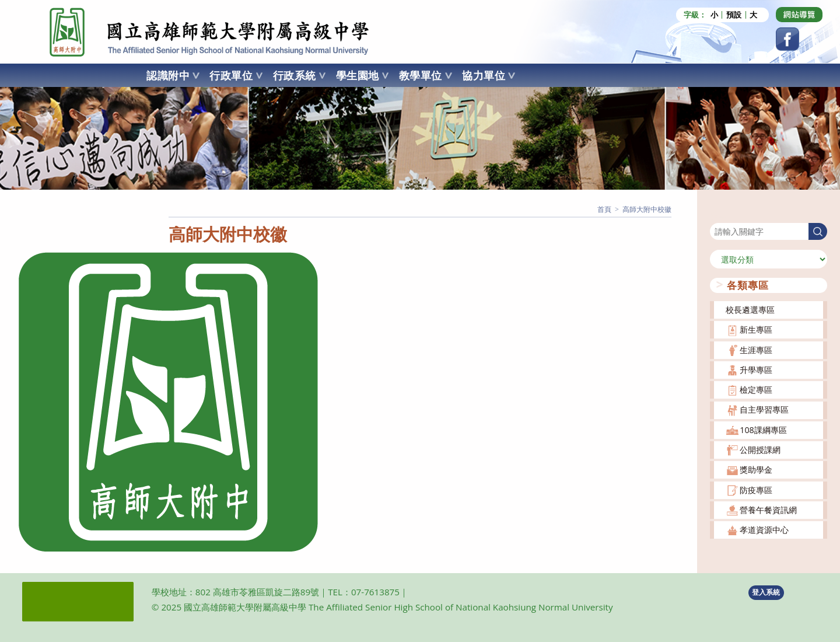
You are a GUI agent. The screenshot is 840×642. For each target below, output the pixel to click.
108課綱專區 (763, 430)
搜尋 (718, 216)
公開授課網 (760, 450)
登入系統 (766, 592)
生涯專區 (756, 350)
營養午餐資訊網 (768, 510)
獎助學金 (756, 470)
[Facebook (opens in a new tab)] (787, 39)
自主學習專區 (764, 409)
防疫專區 (756, 490)
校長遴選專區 (750, 310)
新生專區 (756, 329)
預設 (734, 15)
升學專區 (756, 370)
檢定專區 (756, 390)
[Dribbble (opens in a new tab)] (799, 15)
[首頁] (604, 209)
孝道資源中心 (764, 530)
